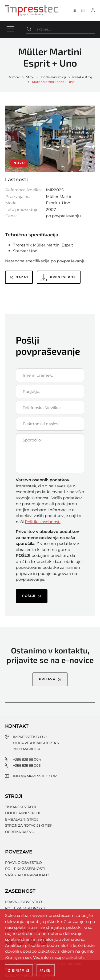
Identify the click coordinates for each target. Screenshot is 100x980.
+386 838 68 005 (27, 765)
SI (75, 10)
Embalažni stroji (22, 819)
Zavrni (46, 970)
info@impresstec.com (35, 776)
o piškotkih (73, 958)
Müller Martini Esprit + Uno (53, 82)
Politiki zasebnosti (43, 522)
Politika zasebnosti (25, 869)
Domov (14, 77)
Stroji (30, 77)
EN (83, 10)
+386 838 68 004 (27, 759)
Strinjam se (19, 970)
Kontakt (17, 726)
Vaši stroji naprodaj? (27, 875)
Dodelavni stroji (53, 77)
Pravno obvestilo (23, 862)
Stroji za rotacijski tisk (29, 825)
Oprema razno (20, 832)
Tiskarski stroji (21, 807)
